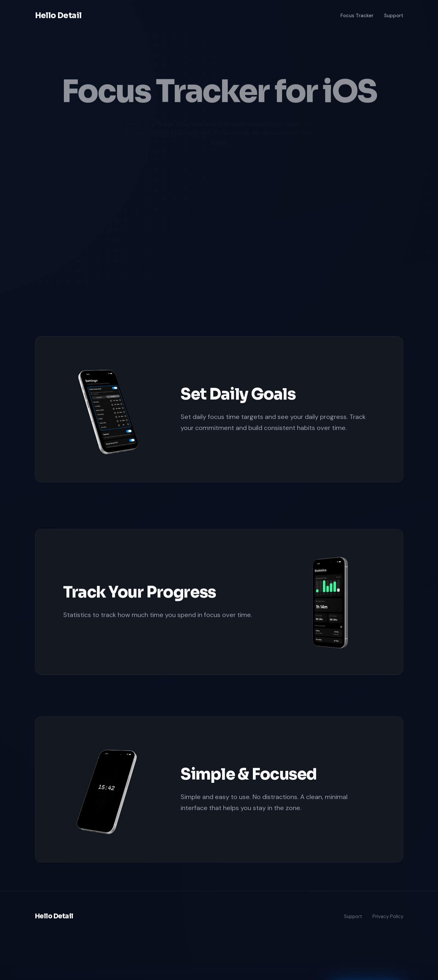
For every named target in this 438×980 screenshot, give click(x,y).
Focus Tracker (357, 16)
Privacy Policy (388, 916)
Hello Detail (58, 16)
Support (394, 16)
